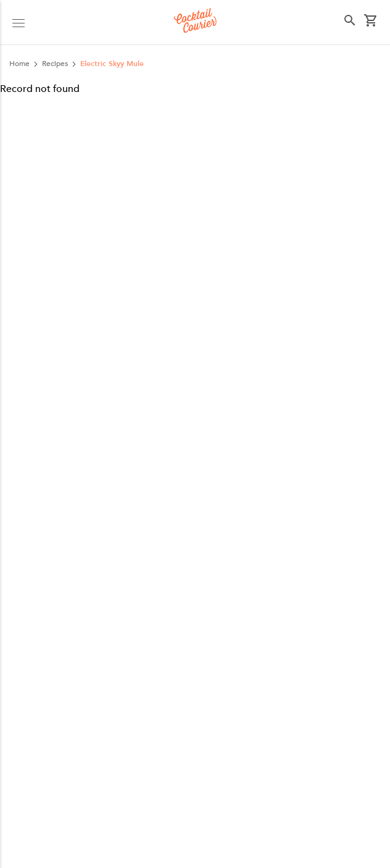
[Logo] (195, 22)
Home (19, 64)
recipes (55, 64)
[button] (19, 22)
